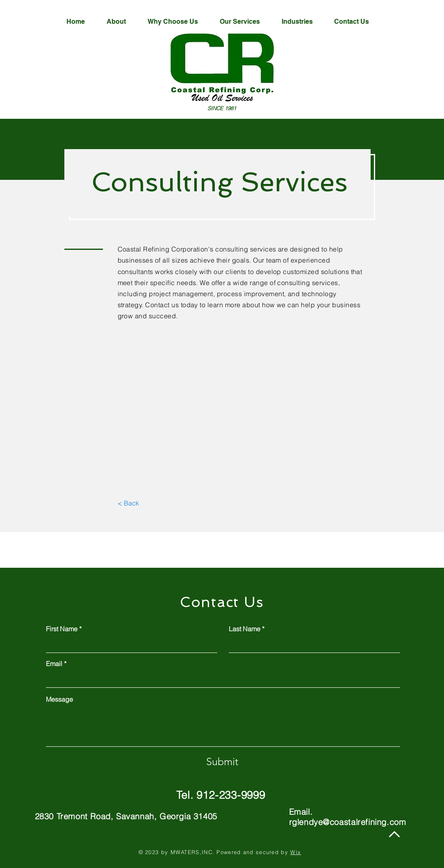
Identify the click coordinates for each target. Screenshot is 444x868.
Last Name (245, 629)
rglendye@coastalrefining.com (348, 822)
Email (54, 664)
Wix (296, 852)
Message (59, 699)
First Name (62, 629)
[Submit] (222, 761)
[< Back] (129, 503)
